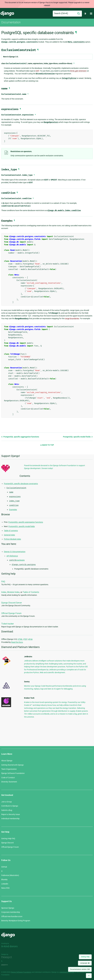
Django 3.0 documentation (15, 552)
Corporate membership (11, 912)
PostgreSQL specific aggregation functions (20, 437)
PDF (26, 639)
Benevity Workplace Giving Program (16, 921)
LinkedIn (5, 884)
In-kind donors (9, 946)
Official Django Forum (11, 613)
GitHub (4, 867)
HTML (20, 639)
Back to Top (47, 445)
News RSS (5, 888)
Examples (13, 510)
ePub (30, 639)
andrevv (7, 965)
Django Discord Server (12, 603)
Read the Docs (17, 642)
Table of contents (11, 531)
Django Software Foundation (13, 773)
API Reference (12, 556)
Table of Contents (31, 592)
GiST (37, 71)
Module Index (13, 592)
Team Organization (9, 769)
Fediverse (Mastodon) (10, 875)
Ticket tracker (7, 624)
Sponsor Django (8, 908)
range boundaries (72, 318)
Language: (85, 963)
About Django (7, 761)
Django (7, 14)
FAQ (3, 582)
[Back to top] (89, 976)
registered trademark (67, 972)
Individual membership (10, 819)
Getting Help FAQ (8, 839)
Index (4, 592)
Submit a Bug (7, 810)
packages (17, 560)
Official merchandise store (12, 916)
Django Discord (7, 843)
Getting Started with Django (12, 765)
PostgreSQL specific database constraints (21, 484)
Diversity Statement (9, 782)
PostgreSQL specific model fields (78, 437)
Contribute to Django (10, 806)
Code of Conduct (8, 778)
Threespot (7, 957)
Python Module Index (12, 539)
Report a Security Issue (11, 814)
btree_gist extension (78, 71)
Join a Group (7, 802)
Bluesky (4, 879)
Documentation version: (80, 969)
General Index (9, 535)
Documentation (11, 22)
